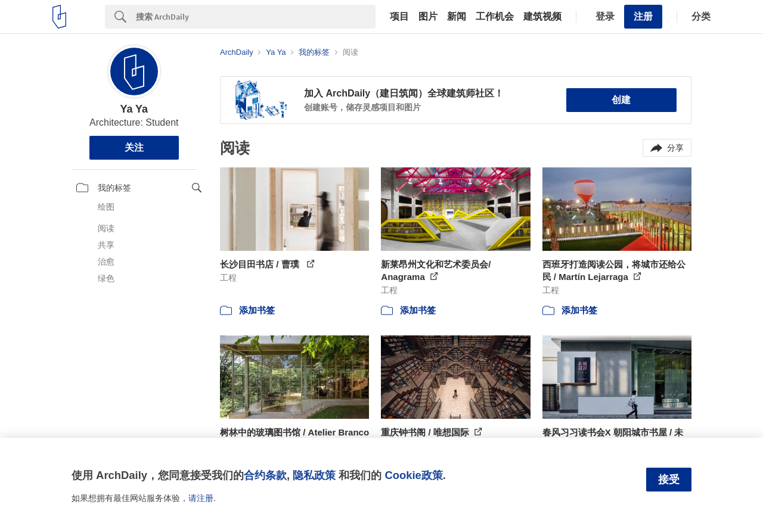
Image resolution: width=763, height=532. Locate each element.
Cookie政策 (413, 475)
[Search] (256, 17)
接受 (669, 480)
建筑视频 (542, 17)
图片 (428, 17)
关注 (134, 147)
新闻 (457, 17)
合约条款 (265, 475)
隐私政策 (314, 475)
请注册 (201, 498)
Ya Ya (134, 109)
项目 (399, 17)
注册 (643, 16)
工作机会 (495, 17)
